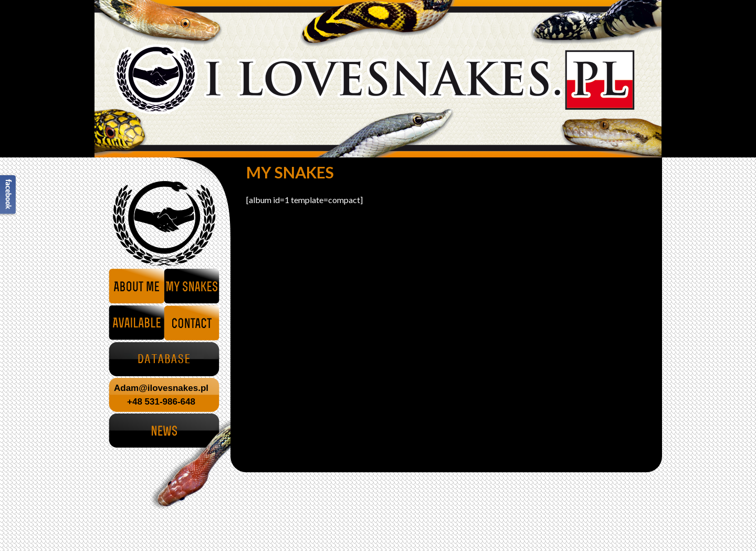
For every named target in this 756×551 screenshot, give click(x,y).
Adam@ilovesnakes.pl (161, 388)
